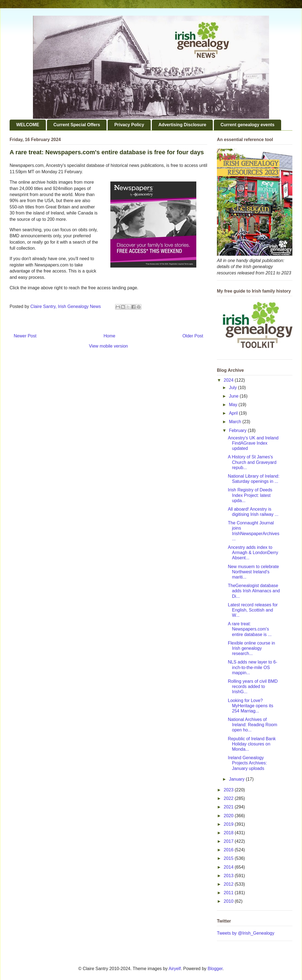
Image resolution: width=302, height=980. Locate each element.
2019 (229, 824)
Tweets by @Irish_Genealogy (246, 933)
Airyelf (175, 969)
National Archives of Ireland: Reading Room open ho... (253, 725)
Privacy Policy (129, 125)
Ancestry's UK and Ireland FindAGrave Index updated (253, 443)
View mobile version (108, 346)
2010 (229, 901)
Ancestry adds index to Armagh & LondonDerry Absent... (253, 553)
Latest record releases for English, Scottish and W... (253, 610)
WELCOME (28, 125)
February (238, 430)
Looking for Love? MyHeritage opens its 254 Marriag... (251, 706)
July (234, 388)
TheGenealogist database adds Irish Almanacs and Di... (254, 591)
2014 (229, 867)
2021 (229, 807)
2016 (229, 850)
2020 (229, 816)
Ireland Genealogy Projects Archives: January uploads (247, 763)
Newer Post (25, 336)
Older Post (193, 336)
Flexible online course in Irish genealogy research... (251, 648)
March (236, 422)
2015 (229, 858)
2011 (229, 893)
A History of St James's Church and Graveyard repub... (252, 462)
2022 (229, 798)
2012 (229, 884)
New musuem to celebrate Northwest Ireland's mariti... (253, 572)
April (234, 413)
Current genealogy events (248, 125)
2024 (229, 380)
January (237, 779)
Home (109, 336)
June (234, 396)
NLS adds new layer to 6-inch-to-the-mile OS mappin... (253, 667)
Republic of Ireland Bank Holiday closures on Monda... (252, 744)
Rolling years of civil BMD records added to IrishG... (253, 686)
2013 (229, 876)
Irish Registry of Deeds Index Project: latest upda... (250, 495)
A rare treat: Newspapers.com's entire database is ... (250, 629)
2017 (229, 841)
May (234, 405)
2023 (229, 790)
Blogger (215, 969)
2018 (229, 833)
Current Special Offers (77, 125)
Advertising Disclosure (182, 125)
